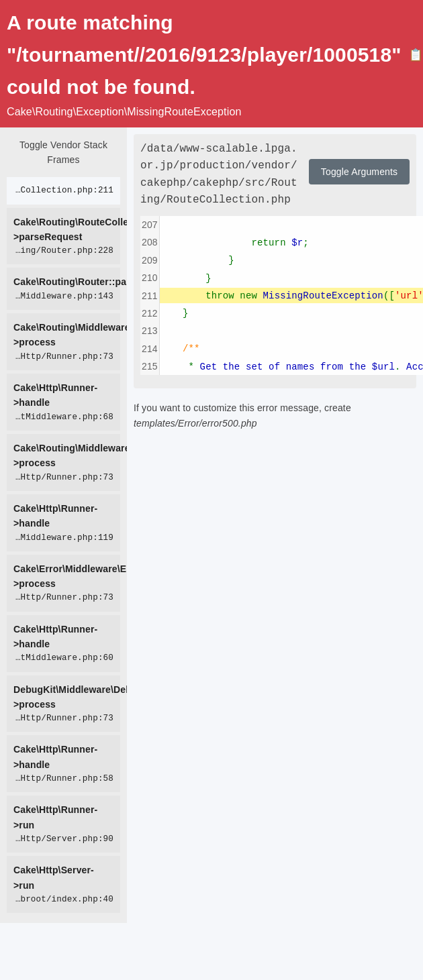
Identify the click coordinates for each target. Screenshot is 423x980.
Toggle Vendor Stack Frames (63, 152)
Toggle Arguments (359, 172)
